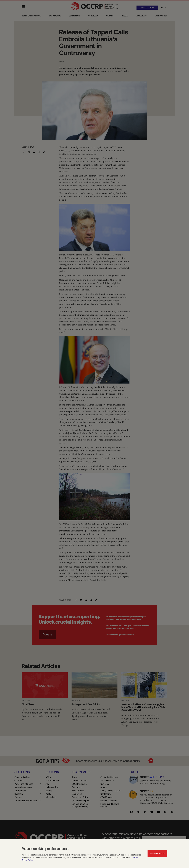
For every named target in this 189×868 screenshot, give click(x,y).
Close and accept (157, 853)
